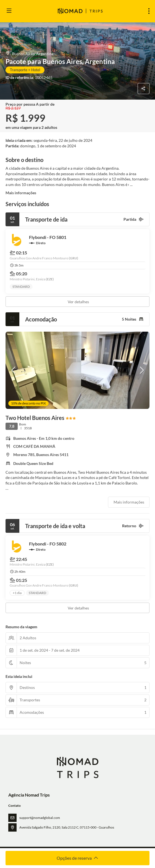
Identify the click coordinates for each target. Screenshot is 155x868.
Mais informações (21, 193)
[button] (14, 370)
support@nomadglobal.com (40, 818)
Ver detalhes (78, 302)
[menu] (149, 11)
